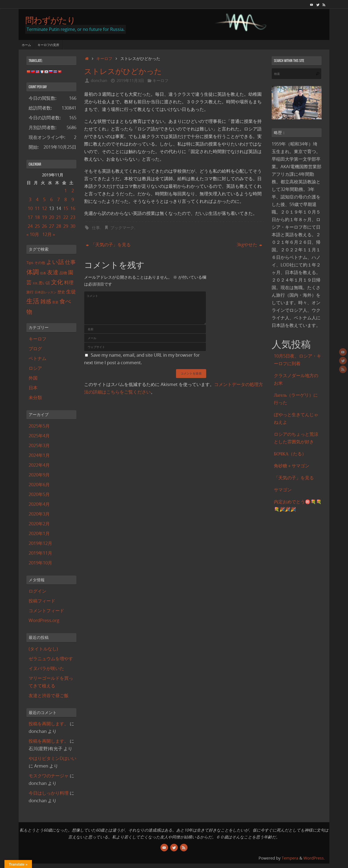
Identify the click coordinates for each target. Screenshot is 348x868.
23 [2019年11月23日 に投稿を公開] (73, 217)
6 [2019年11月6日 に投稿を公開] (51, 199)
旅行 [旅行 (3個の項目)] (30, 292)
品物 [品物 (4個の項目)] (63, 273)
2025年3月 (39, 445)
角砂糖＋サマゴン (292, 466)
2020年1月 (39, 533)
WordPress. (314, 858)
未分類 (35, 397)
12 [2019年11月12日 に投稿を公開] (44, 208)
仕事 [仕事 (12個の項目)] (70, 262)
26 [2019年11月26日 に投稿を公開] (44, 226)
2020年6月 (39, 485)
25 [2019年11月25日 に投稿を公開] (37, 226)
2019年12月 (40, 543)
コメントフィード (46, 611)
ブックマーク (122, 228)
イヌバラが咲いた (46, 668)
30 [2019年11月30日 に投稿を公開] (73, 226)
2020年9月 (39, 475)
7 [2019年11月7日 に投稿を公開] (58, 199)
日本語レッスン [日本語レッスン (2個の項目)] (45, 292)
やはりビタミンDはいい (52, 758)
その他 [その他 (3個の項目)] (40, 263)
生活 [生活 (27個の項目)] (33, 301)
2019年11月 (40, 553)
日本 (33, 388)
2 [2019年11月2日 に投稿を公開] (73, 191)
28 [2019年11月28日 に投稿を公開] (59, 226)
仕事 (96, 228)
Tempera (290, 858)
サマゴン (283, 490)
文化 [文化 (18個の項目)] (57, 282)
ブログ (35, 349)
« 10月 (33, 234)
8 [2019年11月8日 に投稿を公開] (66, 199)
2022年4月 (39, 465)
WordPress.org (44, 620)
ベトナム (38, 358)
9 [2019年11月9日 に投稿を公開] (73, 199)
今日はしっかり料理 (49, 793)
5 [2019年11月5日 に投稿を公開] (44, 199)
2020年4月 (39, 504)
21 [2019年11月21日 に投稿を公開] (59, 217)
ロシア (35, 368)
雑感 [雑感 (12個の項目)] (46, 301)
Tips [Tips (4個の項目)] (30, 263)
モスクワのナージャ (49, 776)
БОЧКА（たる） (290, 454)
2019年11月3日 (130, 80)
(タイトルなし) (43, 649)
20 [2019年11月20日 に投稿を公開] (51, 217)
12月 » (49, 234)
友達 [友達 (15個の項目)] (53, 272)
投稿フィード (42, 601)
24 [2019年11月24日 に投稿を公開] (30, 226)
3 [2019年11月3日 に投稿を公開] (30, 199)
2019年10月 (40, 563)
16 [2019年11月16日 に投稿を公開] (73, 208)
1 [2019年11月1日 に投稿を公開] (66, 191)
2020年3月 (39, 514)
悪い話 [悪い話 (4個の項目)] (44, 283)
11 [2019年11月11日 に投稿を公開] (37, 208)
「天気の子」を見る (108, 245)
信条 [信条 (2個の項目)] (43, 273)
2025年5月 (39, 426)
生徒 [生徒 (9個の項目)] (71, 291)
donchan (99, 80)
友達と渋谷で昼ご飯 (49, 695)
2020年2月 (39, 524)
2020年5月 (39, 494)
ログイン (38, 591)
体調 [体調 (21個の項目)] (33, 272)
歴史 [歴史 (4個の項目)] (61, 292)
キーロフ (104, 58)
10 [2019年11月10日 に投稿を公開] (30, 208)
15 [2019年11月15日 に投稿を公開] (66, 208)
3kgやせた (249, 245)
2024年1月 (39, 455)
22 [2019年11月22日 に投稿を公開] (66, 217)
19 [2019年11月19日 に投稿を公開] (44, 217)
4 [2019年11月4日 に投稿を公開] (37, 199)
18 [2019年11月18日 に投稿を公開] (37, 217)
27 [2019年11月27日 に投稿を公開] (51, 226)
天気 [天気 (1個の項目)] (35, 283)
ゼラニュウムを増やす (51, 659)
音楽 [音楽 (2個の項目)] (55, 302)
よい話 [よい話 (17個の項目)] (55, 262)
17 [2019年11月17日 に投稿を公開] (30, 217)
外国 (33, 378)
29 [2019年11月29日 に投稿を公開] (66, 226)
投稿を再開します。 (49, 724)
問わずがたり (50, 20)
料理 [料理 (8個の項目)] (69, 282)
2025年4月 (39, 436)
